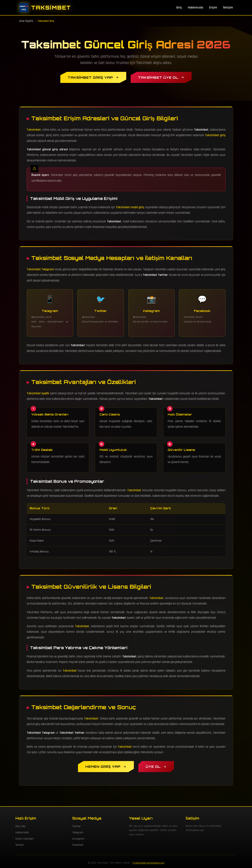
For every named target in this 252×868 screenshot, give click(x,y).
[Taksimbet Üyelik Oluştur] (156, 766)
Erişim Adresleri (25, 839)
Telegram (78, 833)
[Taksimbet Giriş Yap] (93, 77)
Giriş (179, 8)
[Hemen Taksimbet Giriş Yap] (106, 766)
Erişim (213, 8)
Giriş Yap (20, 826)
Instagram (78, 839)
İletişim (228, 8)
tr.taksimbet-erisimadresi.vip (148, 863)
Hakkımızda (195, 8)
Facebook (78, 845)
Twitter (77, 826)
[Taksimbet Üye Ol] (161, 77)
